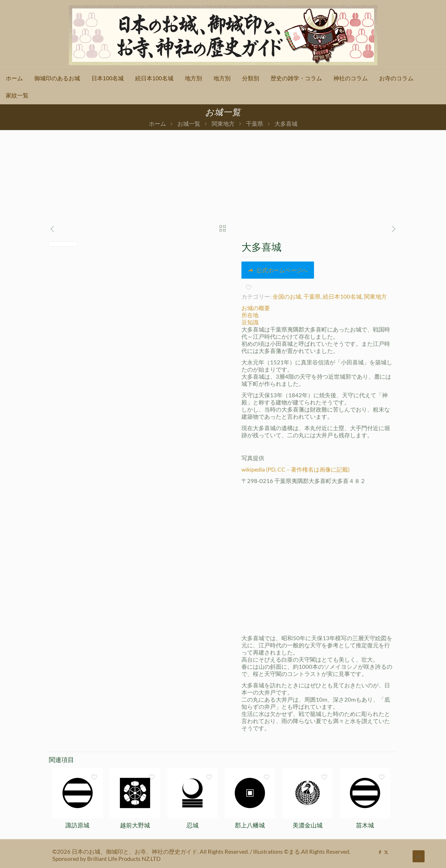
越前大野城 (135, 825)
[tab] (318, 308)
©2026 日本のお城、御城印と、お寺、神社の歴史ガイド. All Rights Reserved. (151, 851)
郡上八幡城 (250, 825)
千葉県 (255, 123)
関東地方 (223, 123)
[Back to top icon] (419, 856)
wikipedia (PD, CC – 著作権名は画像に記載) (296, 469)
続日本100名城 (342, 296)
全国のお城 (287, 296)
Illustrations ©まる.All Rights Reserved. (302, 851)
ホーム (157, 123)
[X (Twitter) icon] (386, 852)
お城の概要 (256, 308)
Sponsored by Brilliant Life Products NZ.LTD (106, 859)
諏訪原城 (77, 825)
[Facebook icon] (380, 852)
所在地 (250, 315)
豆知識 (250, 322)
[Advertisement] (223, 173)
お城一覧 (189, 123)
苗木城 (365, 825)
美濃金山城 (308, 825)
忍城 (193, 825)
